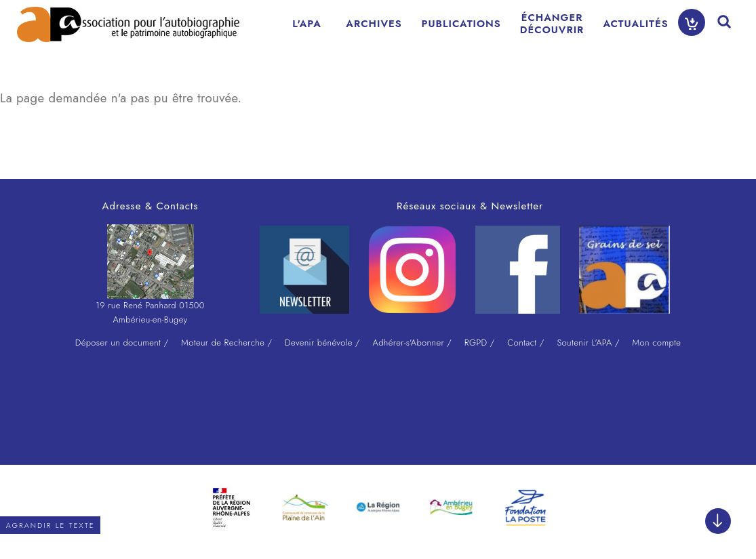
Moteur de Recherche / (226, 343)
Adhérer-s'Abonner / (413, 343)
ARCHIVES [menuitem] (374, 24)
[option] (232, 508)
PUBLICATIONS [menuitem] (461, 24)
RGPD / (480, 343)
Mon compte (656, 343)
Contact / (525, 343)
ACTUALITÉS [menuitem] (635, 24)
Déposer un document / (122, 343)
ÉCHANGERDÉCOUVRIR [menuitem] (552, 24)
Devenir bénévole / (322, 343)
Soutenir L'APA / (588, 343)
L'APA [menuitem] (307, 24)
